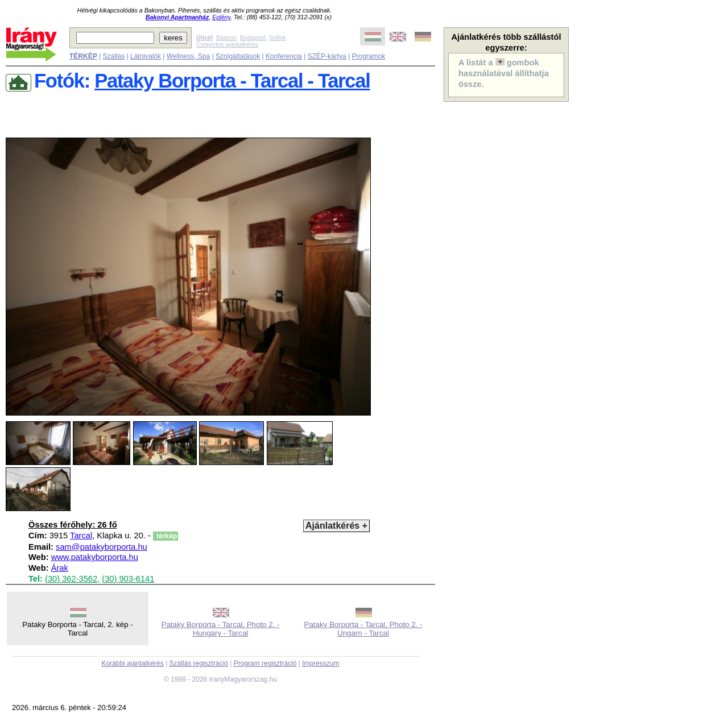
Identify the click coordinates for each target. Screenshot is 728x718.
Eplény (221, 17)
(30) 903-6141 (128, 579)
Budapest (253, 38)
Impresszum (320, 663)
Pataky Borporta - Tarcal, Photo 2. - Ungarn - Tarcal (363, 629)
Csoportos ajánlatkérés (227, 44)
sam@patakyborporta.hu (102, 547)
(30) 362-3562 (71, 579)
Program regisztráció (265, 663)
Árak (60, 568)
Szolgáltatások (238, 56)
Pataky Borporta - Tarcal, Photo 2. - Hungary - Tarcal (221, 629)
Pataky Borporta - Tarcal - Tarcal (232, 81)
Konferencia (284, 56)
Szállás (113, 56)
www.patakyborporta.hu (95, 557)
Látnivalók (146, 56)
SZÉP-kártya (327, 56)
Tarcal (81, 536)
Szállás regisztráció (199, 663)
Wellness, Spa (188, 56)
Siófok (278, 38)
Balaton (226, 38)
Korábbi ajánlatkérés (132, 663)
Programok (369, 56)
